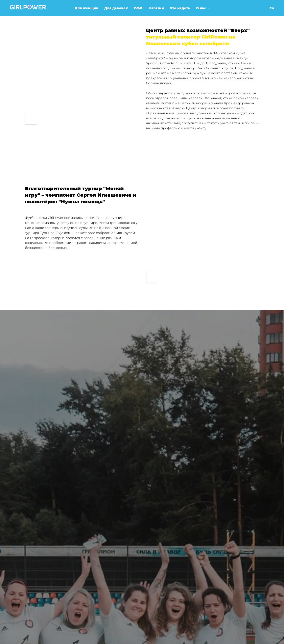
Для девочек (116, 8)
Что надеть (180, 8)
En (272, 8)
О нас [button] (202, 8)
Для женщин (86, 8)
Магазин (156, 8)
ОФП (138, 8)
